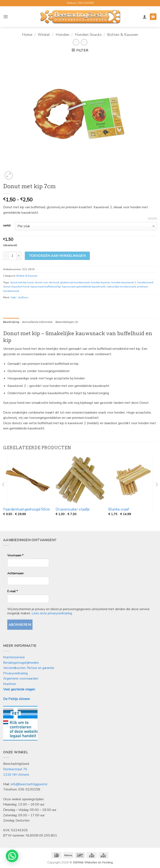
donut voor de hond (47, 282)
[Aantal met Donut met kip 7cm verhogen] (19, 256)
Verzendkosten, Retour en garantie (29, 668)
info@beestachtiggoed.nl (29, 784)
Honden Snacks (88, 34)
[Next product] (76, 42)
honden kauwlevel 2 (124, 282)
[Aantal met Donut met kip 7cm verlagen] (6, 256)
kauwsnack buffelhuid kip (46, 287)
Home (27, 34)
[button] (6, 17)
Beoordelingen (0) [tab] (67, 322)
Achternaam (15, 573)
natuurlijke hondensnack (121, 287)
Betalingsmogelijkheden (21, 663)
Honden (62, 34)
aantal (7, 226)
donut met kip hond (22, 282)
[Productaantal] (12, 256)
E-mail (12, 591)
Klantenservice (14, 657)
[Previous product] (84, 42)
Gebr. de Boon (19, 297)
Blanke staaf (119, 509)
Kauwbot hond (20, 287)
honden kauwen (101, 282)
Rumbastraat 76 (15, 769)
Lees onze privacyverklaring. (52, 613)
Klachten (10, 684)
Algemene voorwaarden (21, 679)
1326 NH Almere (16, 775)
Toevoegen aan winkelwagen (57, 256)
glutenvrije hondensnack (75, 282)
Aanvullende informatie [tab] (37, 322)
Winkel (44, 34)
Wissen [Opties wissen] (152, 219)
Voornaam (15, 555)
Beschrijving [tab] (11, 322)
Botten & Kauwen (123, 34)
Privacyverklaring (15, 673)
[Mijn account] (145, 17)
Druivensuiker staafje (73, 509)
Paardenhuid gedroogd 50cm (26, 509)
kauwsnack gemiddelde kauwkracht (84, 287)
